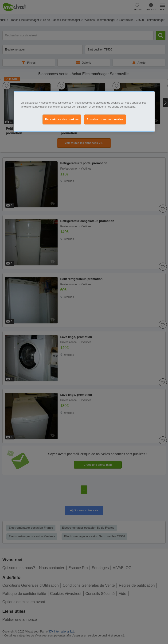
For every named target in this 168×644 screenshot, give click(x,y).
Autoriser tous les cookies (105, 119)
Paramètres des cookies (62, 119)
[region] (84, 112)
